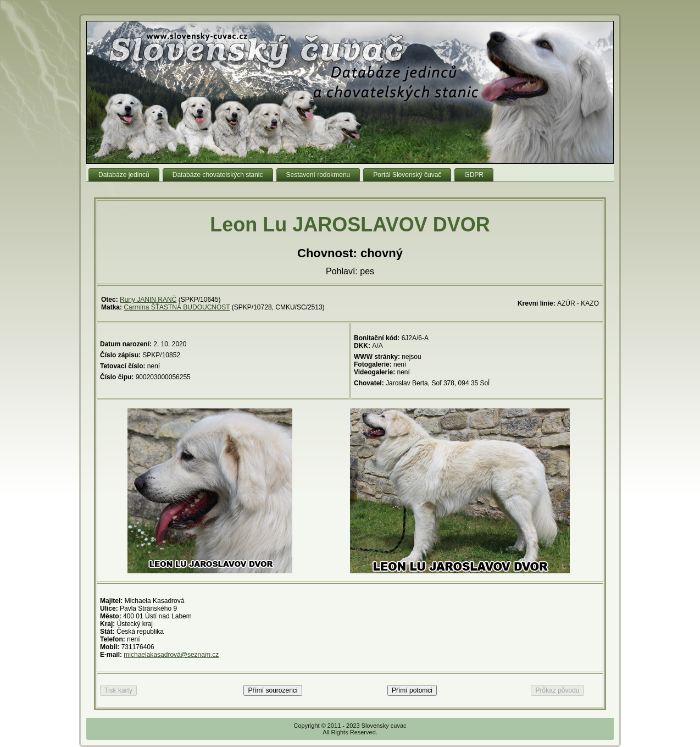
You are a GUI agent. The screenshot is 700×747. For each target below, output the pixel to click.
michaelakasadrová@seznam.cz (171, 655)
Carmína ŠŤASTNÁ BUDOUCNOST (177, 307)
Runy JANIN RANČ (148, 300)
